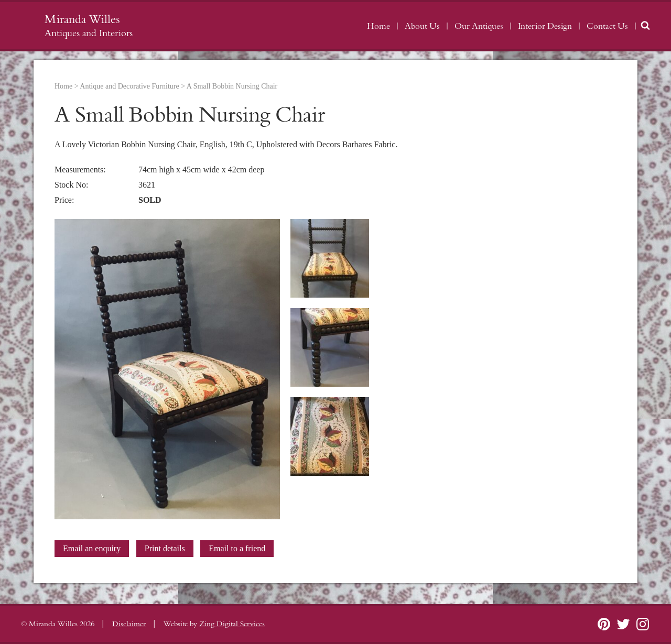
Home (378, 26)
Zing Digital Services (232, 624)
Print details (165, 548)
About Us (422, 26)
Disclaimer (129, 624)
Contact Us (607, 26)
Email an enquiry (92, 548)
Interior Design (545, 26)
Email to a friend (237, 548)
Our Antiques (479, 26)
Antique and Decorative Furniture (129, 86)
